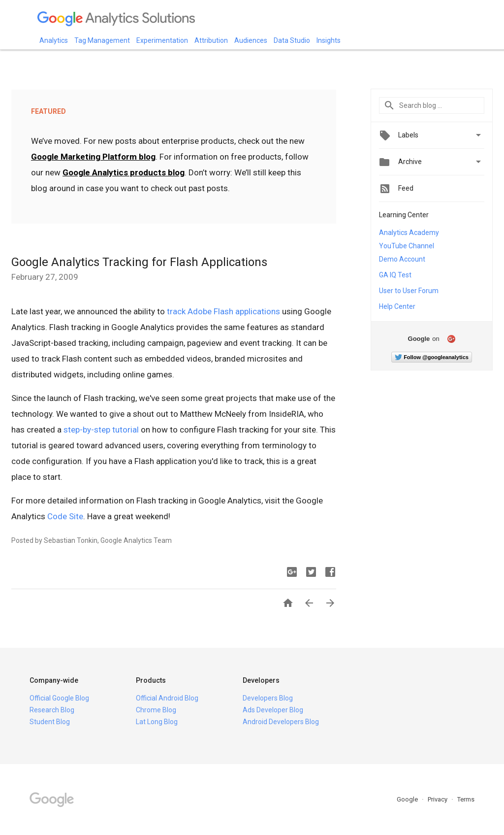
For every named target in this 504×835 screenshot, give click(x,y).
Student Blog (50, 722)
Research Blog (52, 710)
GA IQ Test (395, 275)
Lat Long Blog (157, 722)
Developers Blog (268, 698)
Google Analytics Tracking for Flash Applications (139, 262)
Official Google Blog (59, 698)
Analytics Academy (409, 233)
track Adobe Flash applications (223, 311)
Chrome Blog (156, 710)
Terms (466, 799)
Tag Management (102, 40)
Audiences (251, 40)
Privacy (438, 799)
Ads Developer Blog (273, 710)
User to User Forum (409, 291)
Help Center (397, 306)
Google (408, 799)
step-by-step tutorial (101, 430)
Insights (329, 40)
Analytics (54, 40)
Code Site (65, 516)
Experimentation (162, 40)
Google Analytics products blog (124, 172)
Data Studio (292, 40)
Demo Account (402, 259)
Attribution (211, 40)
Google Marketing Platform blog (93, 157)
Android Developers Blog (281, 722)
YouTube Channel (407, 246)
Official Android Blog (167, 698)
